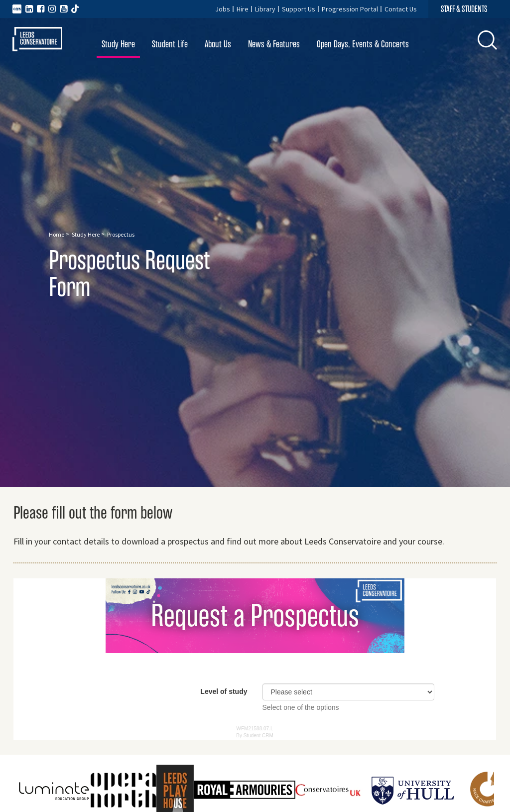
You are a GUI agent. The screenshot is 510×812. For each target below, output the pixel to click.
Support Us (299, 9)
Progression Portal (350, 9)
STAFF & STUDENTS (464, 9)
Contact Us (401, 9)
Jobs (223, 9)
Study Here (118, 44)
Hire (243, 9)
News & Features (274, 44)
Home (57, 234)
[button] (488, 40)
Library (265, 9)
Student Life (170, 44)
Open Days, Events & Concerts (363, 44)
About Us (218, 44)
